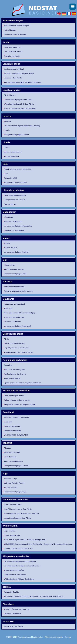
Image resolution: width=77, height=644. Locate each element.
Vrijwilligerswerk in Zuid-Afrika (17, 348)
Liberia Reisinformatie (13, 152)
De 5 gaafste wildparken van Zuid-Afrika (20, 561)
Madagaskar (9, 217)
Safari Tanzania (10, 457)
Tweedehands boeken (12, 378)
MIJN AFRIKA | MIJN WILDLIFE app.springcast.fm (25, 540)
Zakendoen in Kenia (12, 56)
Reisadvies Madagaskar (13, 221)
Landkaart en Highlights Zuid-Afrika (18, 99)
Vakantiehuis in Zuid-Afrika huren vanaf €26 (21, 513)
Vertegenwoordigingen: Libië (15, 182)
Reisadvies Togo (10, 478)
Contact (68, 637)
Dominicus (8, 365)
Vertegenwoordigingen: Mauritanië (17, 326)
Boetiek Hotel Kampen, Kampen (16, 25)
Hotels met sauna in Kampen (15, 34)
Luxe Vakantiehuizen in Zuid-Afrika (18, 509)
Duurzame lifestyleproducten (15, 195)
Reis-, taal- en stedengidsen (14, 369)
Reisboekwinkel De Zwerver (15, 374)
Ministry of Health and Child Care (17, 609)
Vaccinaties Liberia (11, 156)
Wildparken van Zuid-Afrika (15, 575)
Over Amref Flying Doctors (15, 343)
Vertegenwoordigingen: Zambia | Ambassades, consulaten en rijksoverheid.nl (34, 596)
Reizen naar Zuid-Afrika (13, 627)
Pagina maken (38, 637)
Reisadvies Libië (10, 178)
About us (7, 121)
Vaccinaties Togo (10, 487)
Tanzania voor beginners (13, 461)
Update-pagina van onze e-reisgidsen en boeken (22, 383)
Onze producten (10, 204)
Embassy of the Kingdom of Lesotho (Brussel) (22, 126)
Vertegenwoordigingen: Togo (15, 492)
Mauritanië (8, 308)
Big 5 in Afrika (10, 531)
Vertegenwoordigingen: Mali (15, 274)
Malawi (7, 243)
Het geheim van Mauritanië (14, 304)
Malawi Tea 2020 (11, 248)
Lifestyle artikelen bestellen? (15, 200)
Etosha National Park (12, 535)
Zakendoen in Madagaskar (14, 230)
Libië (6, 174)
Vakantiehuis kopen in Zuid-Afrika (17, 518)
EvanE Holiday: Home (13, 505)
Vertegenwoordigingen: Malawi (16, 252)
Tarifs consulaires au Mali (14, 269)
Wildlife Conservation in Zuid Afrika (18, 548)
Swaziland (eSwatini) (12, 426)
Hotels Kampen (10, 30)
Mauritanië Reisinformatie (14, 317)
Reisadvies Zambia (11, 592)
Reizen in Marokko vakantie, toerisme (19, 291)
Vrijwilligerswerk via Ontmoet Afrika (18, 352)
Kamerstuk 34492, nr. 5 (13, 47)
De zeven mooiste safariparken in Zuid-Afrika (22, 566)
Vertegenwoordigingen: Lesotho (16, 134)
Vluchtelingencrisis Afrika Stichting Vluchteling (23, 82)
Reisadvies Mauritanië (13, 322)
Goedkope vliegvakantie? (14, 396)
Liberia (7, 147)
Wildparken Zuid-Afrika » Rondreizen (19, 579)
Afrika (6, 339)
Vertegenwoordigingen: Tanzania (17, 466)
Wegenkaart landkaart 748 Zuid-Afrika (19, 104)
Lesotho (7, 130)
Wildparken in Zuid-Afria (14, 570)
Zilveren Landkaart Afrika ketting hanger (20, 108)
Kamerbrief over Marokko (14, 287)
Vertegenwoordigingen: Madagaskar (18, 226)
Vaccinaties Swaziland (13, 431)
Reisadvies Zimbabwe (12, 614)
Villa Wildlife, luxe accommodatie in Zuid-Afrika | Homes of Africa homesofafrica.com (38, 544)
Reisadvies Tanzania (12, 452)
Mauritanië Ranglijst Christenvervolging (19, 313)
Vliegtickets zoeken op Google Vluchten (20, 404)
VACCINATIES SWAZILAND (16, 435)
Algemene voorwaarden (54, 637)
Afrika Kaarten (10, 95)
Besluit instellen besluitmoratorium (17, 169)
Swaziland (8, 422)
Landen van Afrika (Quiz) (14, 69)
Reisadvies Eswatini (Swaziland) (17, 417)
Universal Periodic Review (14, 483)
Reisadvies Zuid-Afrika (13, 78)
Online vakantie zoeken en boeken (17, 400)
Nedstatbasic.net (24, 637)
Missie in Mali (9, 265)
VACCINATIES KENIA (13, 52)
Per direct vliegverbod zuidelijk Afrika (19, 73)
